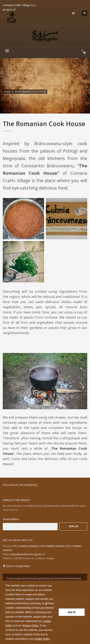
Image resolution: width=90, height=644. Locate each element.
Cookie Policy (42, 639)
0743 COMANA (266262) (52, 546)
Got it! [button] (72, 612)
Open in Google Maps (16, 566)
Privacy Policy (30, 626)
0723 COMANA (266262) (25, 546)
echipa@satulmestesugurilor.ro (27, 554)
